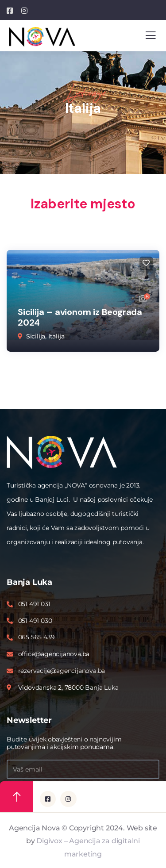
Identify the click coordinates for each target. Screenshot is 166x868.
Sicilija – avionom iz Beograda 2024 (80, 317)
